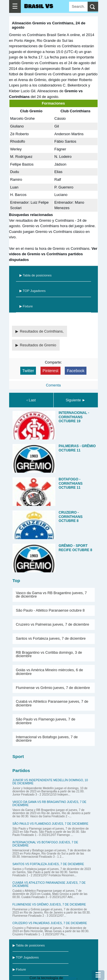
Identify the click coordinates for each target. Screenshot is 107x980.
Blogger (70, 978)
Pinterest (51, 371)
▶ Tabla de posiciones (36, 275)
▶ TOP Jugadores (33, 291)
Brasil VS (39, 6)
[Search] (78, 7)
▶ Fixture (26, 306)
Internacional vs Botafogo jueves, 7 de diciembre (47, 739)
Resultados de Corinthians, (42, 331)
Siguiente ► (76, 400)
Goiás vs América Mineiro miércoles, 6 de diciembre (50, 672)
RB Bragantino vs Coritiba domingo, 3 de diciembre (49, 654)
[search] (93, 7)
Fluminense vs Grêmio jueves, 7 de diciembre (53, 688)
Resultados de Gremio (38, 345)
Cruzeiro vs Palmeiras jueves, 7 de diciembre (53, 624)
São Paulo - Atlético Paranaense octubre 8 (50, 610)
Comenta (53, 385)
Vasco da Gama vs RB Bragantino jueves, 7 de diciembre (52, 595)
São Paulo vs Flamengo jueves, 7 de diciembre (46, 721)
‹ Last (31, 400)
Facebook (76, 371)
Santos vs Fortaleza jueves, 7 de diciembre (51, 638)
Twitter (28, 371)
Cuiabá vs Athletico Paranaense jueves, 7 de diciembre (52, 703)
